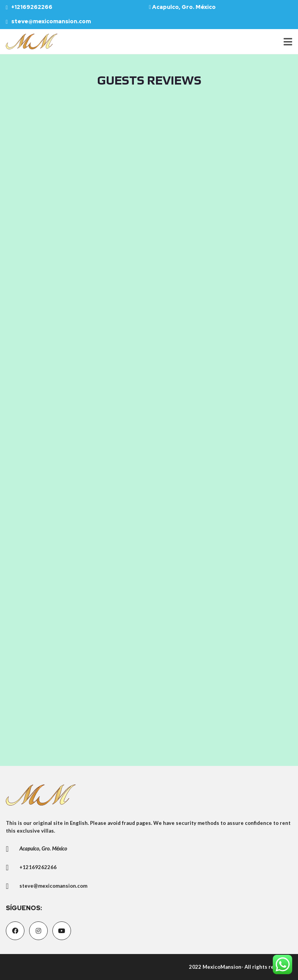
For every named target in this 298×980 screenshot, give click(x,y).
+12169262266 (29, 7)
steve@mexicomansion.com (48, 21)
